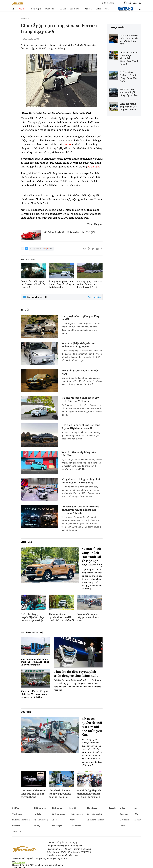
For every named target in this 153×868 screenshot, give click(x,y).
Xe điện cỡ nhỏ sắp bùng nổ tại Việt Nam (79, 454)
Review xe (124, 814)
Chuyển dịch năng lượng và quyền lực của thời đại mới (60, 794)
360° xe (22, 9)
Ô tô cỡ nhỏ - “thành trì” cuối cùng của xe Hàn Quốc (129, 77)
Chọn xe (73, 820)
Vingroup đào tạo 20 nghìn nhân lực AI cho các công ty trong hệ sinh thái (35, 694)
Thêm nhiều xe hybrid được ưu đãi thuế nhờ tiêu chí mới (61, 617)
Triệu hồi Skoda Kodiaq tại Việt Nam (80, 372)
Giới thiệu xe (125, 820)
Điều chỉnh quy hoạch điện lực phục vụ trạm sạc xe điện (33, 617)
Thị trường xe (35, 9)
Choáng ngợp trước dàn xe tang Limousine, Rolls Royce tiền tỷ (90, 284)
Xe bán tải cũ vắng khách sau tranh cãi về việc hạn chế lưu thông (92, 557)
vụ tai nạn (93, 167)
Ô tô (136, 814)
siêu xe (67, 144)
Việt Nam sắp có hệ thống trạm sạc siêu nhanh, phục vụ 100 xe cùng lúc (35, 662)
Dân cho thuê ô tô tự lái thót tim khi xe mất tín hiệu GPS (129, 40)
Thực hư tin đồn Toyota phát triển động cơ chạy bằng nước (76, 674)
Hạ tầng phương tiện (33, 632)
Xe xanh (88, 9)
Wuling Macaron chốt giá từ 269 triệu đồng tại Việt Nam (80, 399)
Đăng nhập (137, 3)
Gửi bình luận (94, 297)
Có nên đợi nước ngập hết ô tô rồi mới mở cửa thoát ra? (33, 284)
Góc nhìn (26, 712)
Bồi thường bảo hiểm (96, 820)
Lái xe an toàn (75, 826)
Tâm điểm (16, 831)
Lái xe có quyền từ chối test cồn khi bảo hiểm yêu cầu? (92, 727)
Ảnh (107, 9)
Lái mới (63, 9)
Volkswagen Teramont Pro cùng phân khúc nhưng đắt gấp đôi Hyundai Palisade (80, 510)
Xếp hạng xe (57, 826)
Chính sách (27, 542)
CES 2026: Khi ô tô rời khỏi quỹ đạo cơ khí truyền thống (33, 794)
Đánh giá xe (50, 9)
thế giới (90, 232)
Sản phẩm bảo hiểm (95, 814)
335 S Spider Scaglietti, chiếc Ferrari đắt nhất (64, 232)
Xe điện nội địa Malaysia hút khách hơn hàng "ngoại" (78, 345)
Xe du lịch (38, 814)
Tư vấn (123, 826)
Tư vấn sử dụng (76, 814)
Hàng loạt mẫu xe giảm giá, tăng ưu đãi (80, 318)
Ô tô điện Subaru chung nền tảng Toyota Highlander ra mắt (81, 427)
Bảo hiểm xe (75, 9)
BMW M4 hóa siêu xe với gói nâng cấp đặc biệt (129, 92)
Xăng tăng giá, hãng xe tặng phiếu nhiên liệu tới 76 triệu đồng (81, 481)
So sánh (55, 820)
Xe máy (37, 826)
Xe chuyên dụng (41, 820)
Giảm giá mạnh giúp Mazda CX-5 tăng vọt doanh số (129, 108)
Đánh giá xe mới (58, 814)
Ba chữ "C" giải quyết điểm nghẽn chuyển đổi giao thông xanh (89, 794)
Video (98, 9)
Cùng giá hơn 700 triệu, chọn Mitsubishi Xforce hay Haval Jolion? (129, 58)
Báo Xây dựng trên (41, 249)
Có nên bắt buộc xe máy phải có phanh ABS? (88, 617)
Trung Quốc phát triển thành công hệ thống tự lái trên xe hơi (61, 284)
